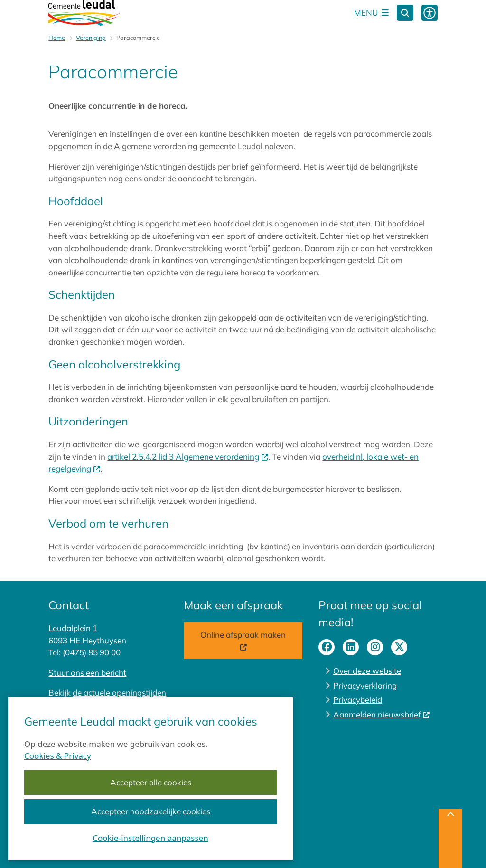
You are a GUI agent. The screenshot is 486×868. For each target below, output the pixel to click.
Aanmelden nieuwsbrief (382, 714)
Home (57, 38)
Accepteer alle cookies (151, 782)
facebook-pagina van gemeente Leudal (327, 647)
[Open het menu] (372, 13)
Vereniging (91, 38)
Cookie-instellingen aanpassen (150, 837)
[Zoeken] (405, 12)
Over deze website (367, 671)
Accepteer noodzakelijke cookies (151, 811)
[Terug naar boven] (450, 838)
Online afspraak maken (243, 641)
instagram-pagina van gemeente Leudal (375, 647)
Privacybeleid (358, 700)
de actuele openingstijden (119, 693)
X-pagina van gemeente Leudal (399, 647)
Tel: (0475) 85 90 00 (84, 652)
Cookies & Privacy (58, 755)
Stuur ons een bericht (87, 673)
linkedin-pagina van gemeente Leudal (351, 647)
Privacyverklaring (365, 685)
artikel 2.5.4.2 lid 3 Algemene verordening (188, 457)
